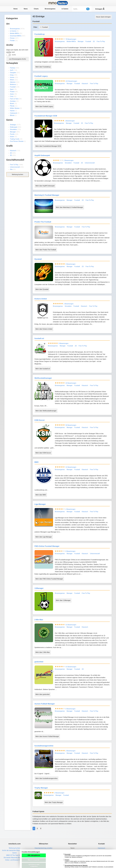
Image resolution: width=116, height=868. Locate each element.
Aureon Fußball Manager (45, 704)
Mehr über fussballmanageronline (47, 778)
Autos (12, 94)
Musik (12, 104)
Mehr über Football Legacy (44, 106)
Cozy (12, 96)
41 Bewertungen (71, 625)
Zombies (13, 101)
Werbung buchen (17, 174)
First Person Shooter (17, 141)
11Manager (39, 588)
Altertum (13, 82)
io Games (65, 9)
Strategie (13, 125)
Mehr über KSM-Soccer (43, 453)
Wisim (12, 80)
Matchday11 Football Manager (47, 195)
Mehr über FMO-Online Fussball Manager (49, 579)
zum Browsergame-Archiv (17, 59)
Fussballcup (40, 34)
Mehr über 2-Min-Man (43, 652)
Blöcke (12, 115)
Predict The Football (43, 222)
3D (11, 155)
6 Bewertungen (70, 709)
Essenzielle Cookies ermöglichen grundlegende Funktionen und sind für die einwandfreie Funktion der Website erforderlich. (87, 856)
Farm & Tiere (14, 99)
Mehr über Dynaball (42, 289)
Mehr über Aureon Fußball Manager (47, 736)
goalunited (39, 662)
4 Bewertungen (70, 509)
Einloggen (100, 9)
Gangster (13, 73)
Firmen (12, 38)
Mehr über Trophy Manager (54, 802)
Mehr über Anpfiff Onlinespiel (45, 186)
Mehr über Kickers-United (44, 329)
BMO (37, 462)
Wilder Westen (15, 108)
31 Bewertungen (71, 467)
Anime (12, 77)
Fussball (13, 87)
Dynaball (38, 259)
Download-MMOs (16, 36)
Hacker (12, 111)
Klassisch (13, 151)
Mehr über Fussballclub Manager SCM (48, 146)
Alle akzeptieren (34, 855)
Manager (13, 132)
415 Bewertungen (71, 81)
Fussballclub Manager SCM (46, 116)
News (26, 9)
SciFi (12, 70)
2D (11, 153)
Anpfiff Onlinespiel (42, 155)
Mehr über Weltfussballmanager (46, 411)
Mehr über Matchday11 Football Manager (70, 207)
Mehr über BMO (41, 495)
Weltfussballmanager (43, 378)
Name (73, 848)
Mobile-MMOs (15, 33)
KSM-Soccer (40, 420)
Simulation (13, 129)
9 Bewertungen (64, 343)
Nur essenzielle (34, 860)
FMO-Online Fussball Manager (47, 546)
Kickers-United (41, 299)
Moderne (13, 84)
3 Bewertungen (70, 264)
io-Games (13, 31)
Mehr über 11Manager (63, 600)
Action (12, 137)
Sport (12, 89)
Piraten (12, 92)
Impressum (102, 848)
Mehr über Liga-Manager (44, 537)
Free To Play (14, 165)
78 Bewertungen (71, 39)
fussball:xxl (39, 338)
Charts (36, 9)
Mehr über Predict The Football (46, 250)
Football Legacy (41, 76)
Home (15, 9)
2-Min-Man (39, 620)
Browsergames (50, 9)
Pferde (12, 106)
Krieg (12, 75)
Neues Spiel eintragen (103, 17)
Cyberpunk (14, 113)
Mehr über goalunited (43, 694)
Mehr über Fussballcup (43, 67)
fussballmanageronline (44, 746)
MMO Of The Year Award (14, 855)
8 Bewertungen (70, 551)
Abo (11, 169)
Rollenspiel (14, 127)
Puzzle (12, 134)
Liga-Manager (40, 504)
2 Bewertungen (69, 160)
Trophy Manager (41, 788)
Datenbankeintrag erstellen (43, 848)
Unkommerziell (15, 167)
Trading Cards (15, 139)
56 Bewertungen (71, 425)
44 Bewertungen (71, 383)
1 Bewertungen (70, 121)
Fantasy (13, 68)
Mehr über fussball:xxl (43, 369)
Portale (12, 41)
